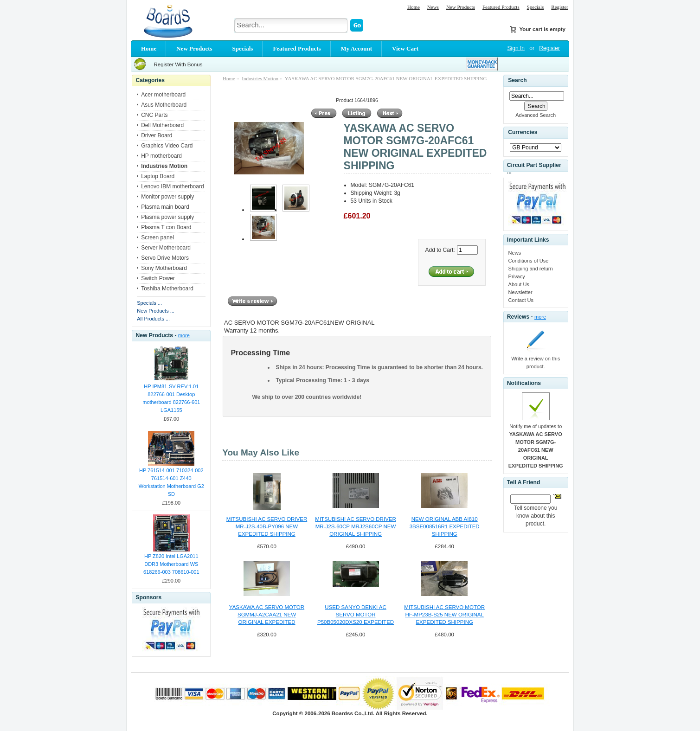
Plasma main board (165, 207)
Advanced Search (536, 115)
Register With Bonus (178, 64)
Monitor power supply (167, 197)
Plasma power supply (167, 217)
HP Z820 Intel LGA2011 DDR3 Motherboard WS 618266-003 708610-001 (171, 564)
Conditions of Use (529, 261)
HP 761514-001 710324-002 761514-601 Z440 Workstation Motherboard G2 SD (171, 482)
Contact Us (521, 300)
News (433, 7)
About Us (519, 284)
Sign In (516, 48)
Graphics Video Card (167, 146)
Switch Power (158, 278)
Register (560, 7)
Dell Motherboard (162, 125)
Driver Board (157, 135)
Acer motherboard (163, 95)
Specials (536, 7)
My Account (357, 48)
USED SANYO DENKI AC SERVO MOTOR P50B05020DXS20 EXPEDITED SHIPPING (356, 615)
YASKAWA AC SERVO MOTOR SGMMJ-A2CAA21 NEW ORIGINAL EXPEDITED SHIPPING (267, 615)
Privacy (517, 276)
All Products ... (153, 319)
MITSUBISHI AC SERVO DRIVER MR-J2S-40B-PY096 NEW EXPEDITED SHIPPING (267, 526)
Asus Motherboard (164, 105)
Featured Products (501, 7)
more (184, 335)
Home (414, 7)
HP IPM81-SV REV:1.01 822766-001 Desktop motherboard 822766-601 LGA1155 (171, 398)
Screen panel (157, 237)
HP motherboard (161, 156)
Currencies (523, 133)
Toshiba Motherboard (167, 289)
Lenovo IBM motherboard (172, 186)
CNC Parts (154, 115)
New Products (461, 7)
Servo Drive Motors (165, 258)
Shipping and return (531, 269)
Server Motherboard (166, 248)
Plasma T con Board (166, 227)
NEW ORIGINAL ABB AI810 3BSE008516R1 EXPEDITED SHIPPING (445, 526)
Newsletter (520, 292)
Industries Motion (260, 78)
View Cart (405, 48)
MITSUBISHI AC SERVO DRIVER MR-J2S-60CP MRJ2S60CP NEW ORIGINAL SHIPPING (355, 526)
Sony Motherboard (164, 268)
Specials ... (149, 303)
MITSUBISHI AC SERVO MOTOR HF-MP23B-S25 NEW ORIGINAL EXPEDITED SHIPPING (444, 615)
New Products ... (156, 311)
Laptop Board (158, 176)
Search (517, 80)
